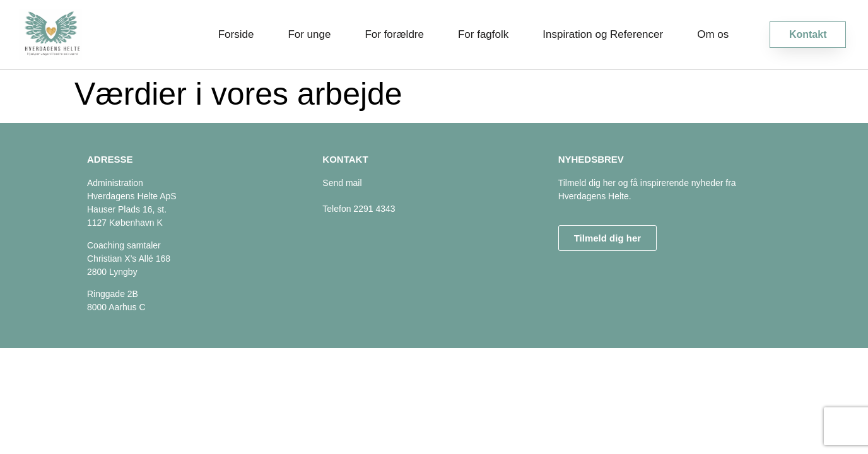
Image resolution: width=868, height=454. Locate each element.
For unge (309, 34)
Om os (713, 34)
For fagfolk (483, 34)
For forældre (394, 34)
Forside (236, 34)
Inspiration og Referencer (603, 34)
